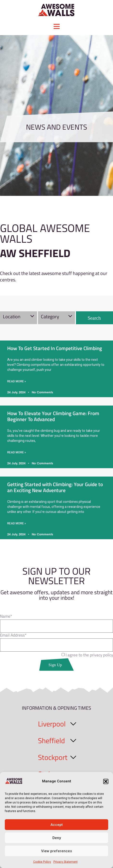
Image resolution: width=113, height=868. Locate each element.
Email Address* (13, 636)
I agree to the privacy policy (89, 655)
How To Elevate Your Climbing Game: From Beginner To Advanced (53, 416)
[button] (106, 781)
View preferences (56, 851)
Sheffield (51, 741)
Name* (6, 617)
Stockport (53, 757)
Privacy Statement (66, 862)
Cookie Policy (42, 862)
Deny (57, 838)
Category (50, 316)
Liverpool (52, 724)
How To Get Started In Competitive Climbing (55, 348)
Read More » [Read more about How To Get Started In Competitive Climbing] (17, 381)
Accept (57, 825)
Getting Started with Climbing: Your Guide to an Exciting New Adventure (55, 487)
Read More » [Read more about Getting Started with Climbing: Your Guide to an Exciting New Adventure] (17, 523)
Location (12, 316)
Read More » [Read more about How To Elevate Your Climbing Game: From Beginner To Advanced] (17, 452)
